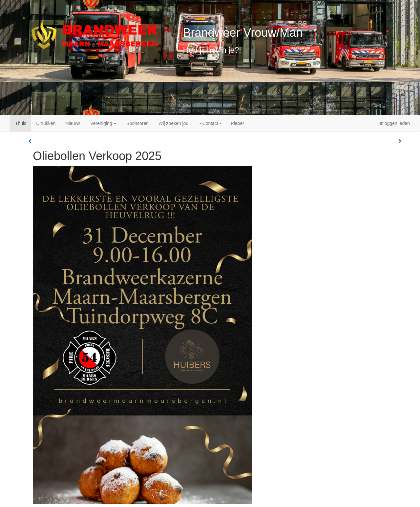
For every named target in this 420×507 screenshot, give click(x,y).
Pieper (237, 123)
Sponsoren (137, 123)
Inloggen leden (395, 123)
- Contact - (210, 123)
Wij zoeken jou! (174, 123)
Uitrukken (46, 123)
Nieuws (73, 123)
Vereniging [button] (103, 123)
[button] (30, 141)
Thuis (21, 123)
